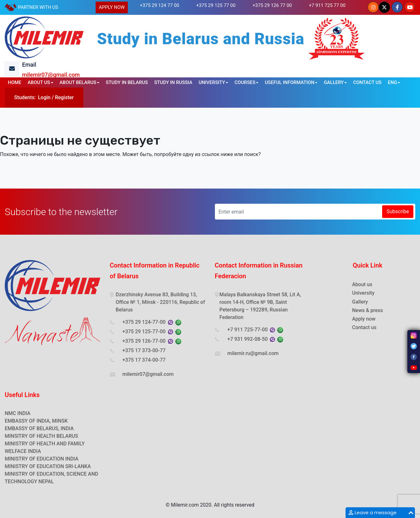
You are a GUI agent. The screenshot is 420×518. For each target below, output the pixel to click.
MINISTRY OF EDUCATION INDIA (41, 459)
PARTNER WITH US (38, 7)
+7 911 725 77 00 (327, 5)
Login (44, 97)
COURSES (245, 82)
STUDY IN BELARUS (127, 82)
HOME (15, 82)
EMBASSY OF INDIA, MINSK (36, 421)
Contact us (364, 327)
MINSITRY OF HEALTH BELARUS (41, 436)
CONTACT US (367, 82)
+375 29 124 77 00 (160, 5)
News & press (368, 310)
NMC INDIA (18, 413)
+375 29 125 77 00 (216, 5)
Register (64, 97)
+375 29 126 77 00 (272, 5)
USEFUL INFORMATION (290, 82)
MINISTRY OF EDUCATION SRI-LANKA (48, 466)
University (363, 293)
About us (362, 284)
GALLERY (334, 82)
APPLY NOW (112, 7)
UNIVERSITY (212, 82)
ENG (392, 82)
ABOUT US (39, 82)
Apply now (364, 319)
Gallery (360, 302)
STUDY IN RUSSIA (173, 82)
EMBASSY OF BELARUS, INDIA (39, 428)
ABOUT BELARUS (78, 82)
